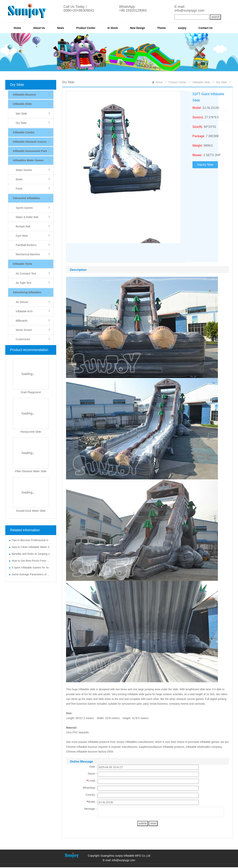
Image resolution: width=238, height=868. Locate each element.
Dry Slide (17, 85)
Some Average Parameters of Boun (31, 574)
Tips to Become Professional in (30, 540)
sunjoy (182, 28)
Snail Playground (31, 392)
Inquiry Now (205, 165)
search (215, 17)
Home (17, 28)
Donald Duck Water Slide (31, 511)
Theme (161, 28)
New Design (138, 28)
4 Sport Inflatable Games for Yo (30, 568)
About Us (39, 28)
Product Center (86, 28)
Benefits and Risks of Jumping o (31, 554)
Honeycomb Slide (31, 432)
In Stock (113, 28)
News (61, 28)
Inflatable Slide (201, 82)
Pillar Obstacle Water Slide (31, 471)
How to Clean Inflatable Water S (31, 547)
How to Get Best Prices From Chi (31, 561)
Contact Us (206, 28)
